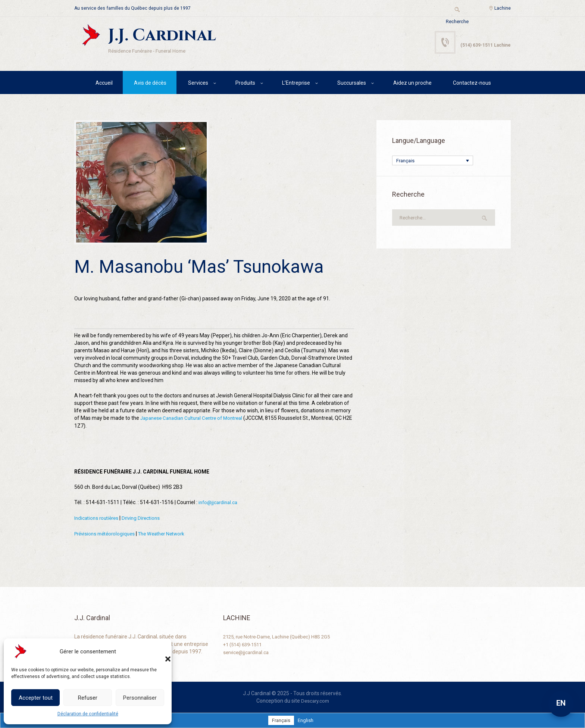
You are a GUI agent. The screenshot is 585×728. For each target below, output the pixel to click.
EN (561, 703)
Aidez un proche (412, 84)
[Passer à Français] (280, 720)
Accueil (104, 84)
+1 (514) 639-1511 (245, 644)
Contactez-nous (472, 84)
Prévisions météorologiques (107, 534)
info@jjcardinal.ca (219, 503)
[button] (160, 652)
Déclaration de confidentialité (88, 714)
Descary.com (315, 701)
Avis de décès (150, 84)
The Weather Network (169, 534)
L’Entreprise (296, 84)
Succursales (352, 84)
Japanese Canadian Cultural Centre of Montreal (196, 419)
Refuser (88, 698)
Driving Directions (146, 519)
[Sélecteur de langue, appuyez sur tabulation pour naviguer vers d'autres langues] (433, 162)
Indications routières (98, 519)
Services (198, 84)
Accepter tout (36, 698)
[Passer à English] (306, 720)
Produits (245, 84)
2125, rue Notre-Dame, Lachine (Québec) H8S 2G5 (282, 637)
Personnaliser (140, 698)
